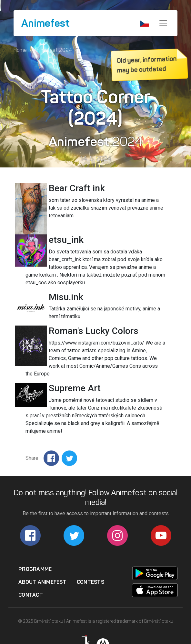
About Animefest (42, 582)
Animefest (45, 23)
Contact (31, 595)
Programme (35, 569)
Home (20, 50)
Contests (90, 582)
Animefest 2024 (53, 50)
